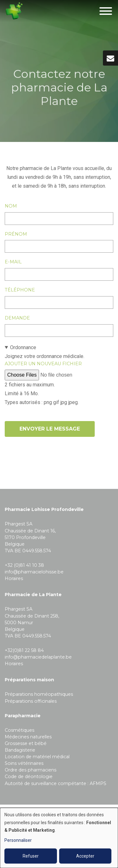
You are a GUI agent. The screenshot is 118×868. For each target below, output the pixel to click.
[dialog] (59, 838)
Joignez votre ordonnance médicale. (59, 375)
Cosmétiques (20, 730)
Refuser (31, 856)
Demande (17, 318)
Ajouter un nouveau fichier (43, 364)
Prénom (16, 234)
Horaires (14, 578)
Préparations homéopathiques (39, 694)
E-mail (13, 262)
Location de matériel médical (37, 757)
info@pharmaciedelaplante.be (38, 657)
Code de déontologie (29, 777)
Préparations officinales (31, 701)
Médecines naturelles (28, 737)
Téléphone (20, 290)
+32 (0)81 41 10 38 (24, 565)
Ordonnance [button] (23, 347)
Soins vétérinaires (24, 763)
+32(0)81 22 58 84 (24, 650)
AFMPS (98, 783)
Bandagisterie (20, 750)
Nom (11, 206)
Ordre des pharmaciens (31, 770)
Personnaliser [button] (18, 840)
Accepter (85, 856)
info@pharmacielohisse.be (34, 572)
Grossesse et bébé (26, 743)
